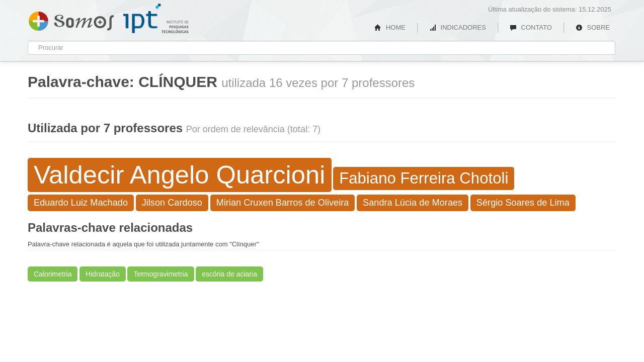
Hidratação (103, 274)
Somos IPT (71, 19)
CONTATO (531, 27)
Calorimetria (53, 274)
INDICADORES (458, 27)
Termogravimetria (160, 274)
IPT (156, 19)
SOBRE (593, 27)
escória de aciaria (229, 274)
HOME (390, 27)
